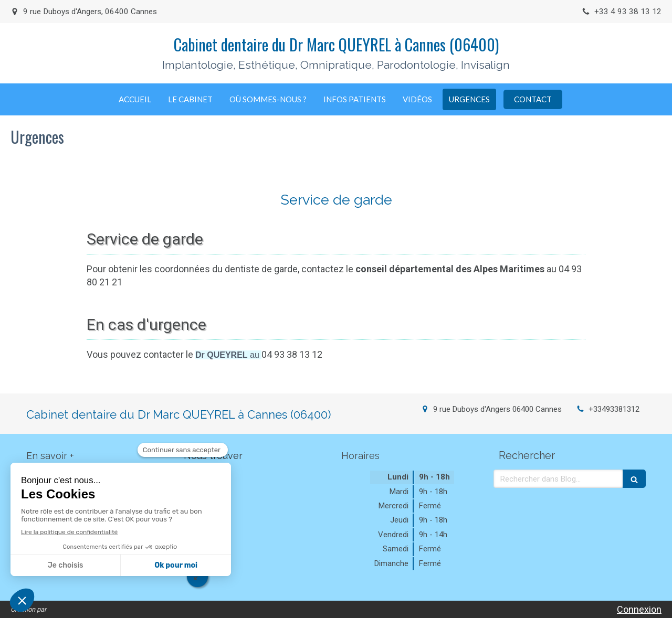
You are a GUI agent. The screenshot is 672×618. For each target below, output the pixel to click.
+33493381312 (614, 409)
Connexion (639, 609)
